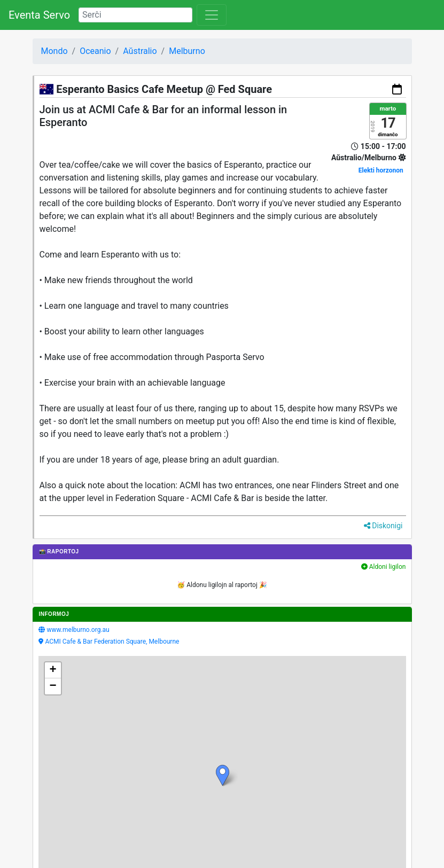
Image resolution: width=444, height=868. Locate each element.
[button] (223, 775)
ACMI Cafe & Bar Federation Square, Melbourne (112, 642)
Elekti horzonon (381, 170)
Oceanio (95, 51)
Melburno (187, 51)
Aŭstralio (140, 51)
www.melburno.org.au (78, 630)
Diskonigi (383, 526)
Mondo (54, 51)
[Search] (135, 15)
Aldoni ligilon (384, 567)
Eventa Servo (39, 15)
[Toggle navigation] (212, 15)
